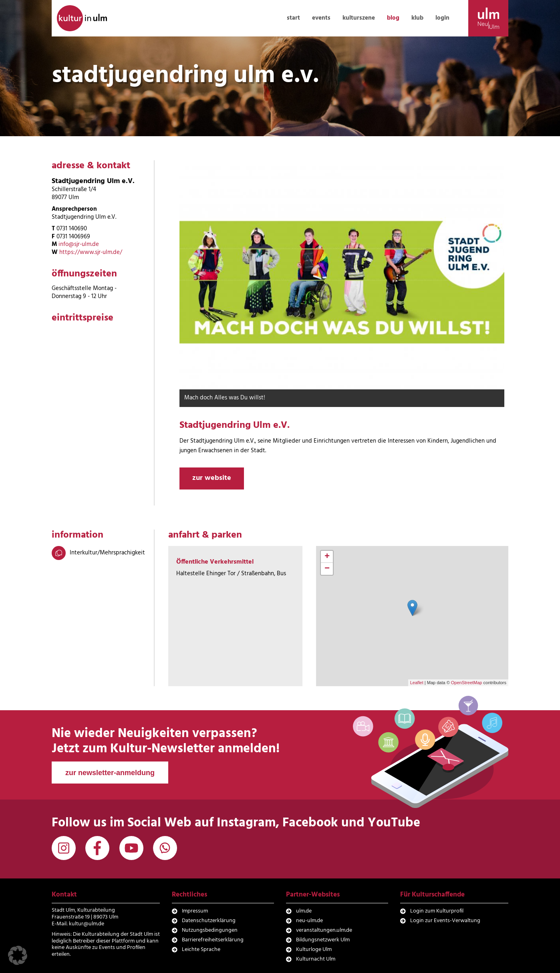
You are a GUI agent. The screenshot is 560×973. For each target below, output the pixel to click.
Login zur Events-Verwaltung (445, 921)
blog (393, 18)
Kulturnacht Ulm (316, 959)
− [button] (327, 569)
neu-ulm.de (309, 921)
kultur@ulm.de (87, 924)
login (442, 18)
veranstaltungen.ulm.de (324, 930)
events (321, 18)
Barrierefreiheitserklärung (213, 940)
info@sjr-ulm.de (79, 244)
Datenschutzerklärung (209, 921)
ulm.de (304, 911)
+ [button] (327, 557)
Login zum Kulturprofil (437, 911)
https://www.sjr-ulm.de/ (91, 252)
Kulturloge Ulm (314, 950)
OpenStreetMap (467, 683)
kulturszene (359, 18)
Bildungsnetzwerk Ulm (323, 940)
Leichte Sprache (201, 950)
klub (417, 18)
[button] (18, 955)
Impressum (195, 911)
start (293, 18)
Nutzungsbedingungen (210, 930)
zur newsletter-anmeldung (110, 773)
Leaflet (417, 683)
